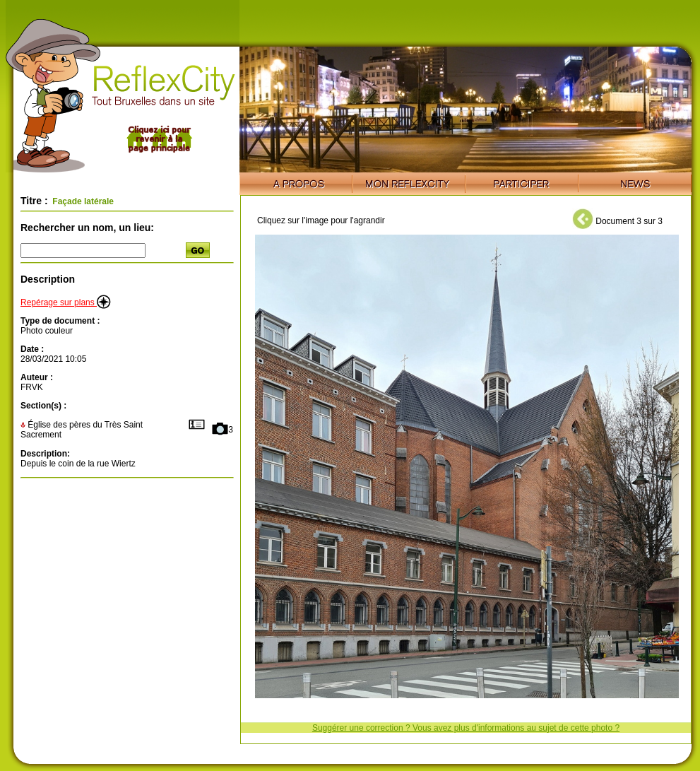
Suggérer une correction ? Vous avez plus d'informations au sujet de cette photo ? (466, 728)
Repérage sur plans (66, 302)
